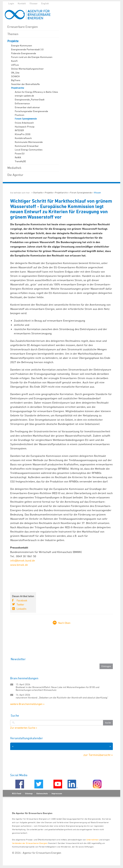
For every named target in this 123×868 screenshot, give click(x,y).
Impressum (57, 793)
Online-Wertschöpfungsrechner (27, 69)
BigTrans (16, 80)
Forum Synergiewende (26, 119)
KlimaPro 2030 (23, 134)
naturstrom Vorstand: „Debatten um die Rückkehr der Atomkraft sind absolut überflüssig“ (62, 697)
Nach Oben (64, 623)
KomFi (14, 61)
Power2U (20, 153)
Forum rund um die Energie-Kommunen (32, 57)
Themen (13, 34)
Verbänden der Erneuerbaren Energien (30, 843)
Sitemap (29, 793)
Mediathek (14, 168)
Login (11, 3)
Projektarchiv (18, 88)
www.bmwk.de (19, 565)
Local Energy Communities (29, 150)
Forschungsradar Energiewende (31, 111)
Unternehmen (92, 840)
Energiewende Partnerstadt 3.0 (27, 49)
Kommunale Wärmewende (29, 142)
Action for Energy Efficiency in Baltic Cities (36, 92)
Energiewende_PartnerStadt (30, 99)
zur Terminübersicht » (98, 755)
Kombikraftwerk (23, 138)
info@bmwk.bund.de (23, 560)
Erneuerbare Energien (23, 27)
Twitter (20, 604)
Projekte (13, 41)
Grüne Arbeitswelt (24, 123)
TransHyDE (20, 161)
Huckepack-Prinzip (25, 127)
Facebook (22, 600)
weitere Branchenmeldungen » (27, 704)
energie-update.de (24, 96)
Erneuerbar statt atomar (27, 107)
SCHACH (15, 76)
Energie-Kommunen (22, 45)
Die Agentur (15, 175)
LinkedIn (22, 609)
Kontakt (22, 3)
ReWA (18, 157)
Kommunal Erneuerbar (27, 146)
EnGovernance (22, 103)
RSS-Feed (17, 793)
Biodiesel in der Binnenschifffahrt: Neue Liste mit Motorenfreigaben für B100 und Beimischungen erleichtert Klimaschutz (58, 688)
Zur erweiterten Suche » (24, 728)
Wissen (97, 193)
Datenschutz (42, 793)
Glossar (34, 3)
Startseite (38, 193)
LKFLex (15, 65)
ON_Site (15, 73)
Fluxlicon (20, 115)
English (45, 3)
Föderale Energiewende (24, 53)
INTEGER (19, 130)
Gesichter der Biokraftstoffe (25, 84)
